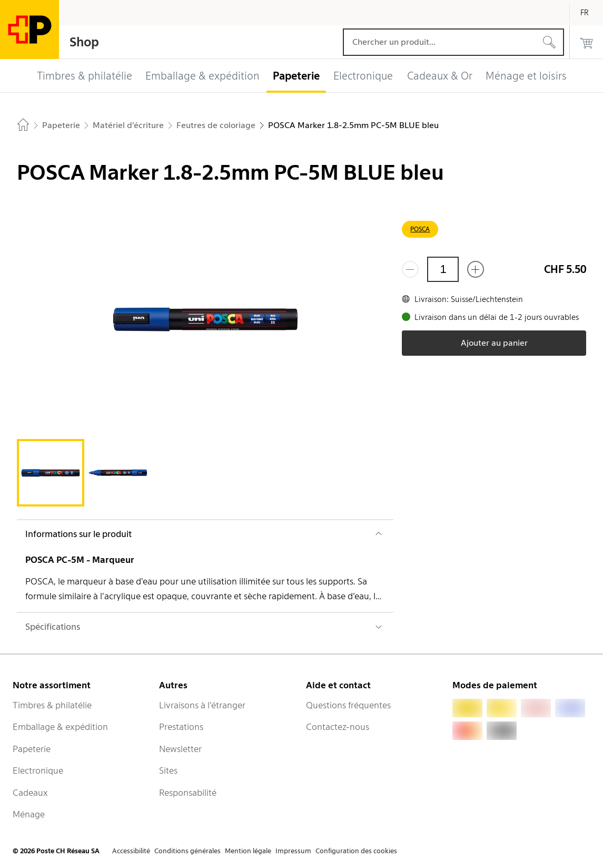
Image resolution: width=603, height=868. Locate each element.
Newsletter (180, 749)
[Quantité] (443, 269)
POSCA (420, 229)
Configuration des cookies (356, 851)
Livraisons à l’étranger (202, 705)
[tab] (51, 473)
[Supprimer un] (410, 269)
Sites (168, 771)
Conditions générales (187, 851)
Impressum (293, 851)
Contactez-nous (338, 727)
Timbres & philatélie (52, 705)
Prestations (181, 727)
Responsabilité (188, 793)
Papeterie (32, 749)
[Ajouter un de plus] (476, 269)
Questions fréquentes (348, 705)
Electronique (38, 771)
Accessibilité (131, 851)
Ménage (29, 814)
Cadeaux (30, 793)
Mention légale (248, 851)
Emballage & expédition (60, 727)
